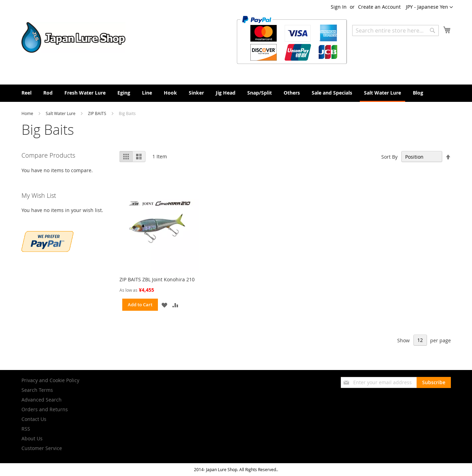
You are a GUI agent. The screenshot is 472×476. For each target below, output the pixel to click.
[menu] (236, 93)
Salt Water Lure (61, 113)
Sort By (389, 157)
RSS (26, 429)
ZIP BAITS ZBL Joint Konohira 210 (157, 279)
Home (28, 113)
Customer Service (42, 448)
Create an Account (379, 7)
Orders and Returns (45, 409)
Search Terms (37, 390)
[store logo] (73, 37)
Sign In (339, 7)
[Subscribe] (434, 382)
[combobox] (395, 30)
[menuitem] (26, 93)
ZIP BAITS (98, 113)
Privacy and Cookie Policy (50, 380)
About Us (32, 438)
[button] (429, 7)
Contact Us (34, 419)
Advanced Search (42, 400)
